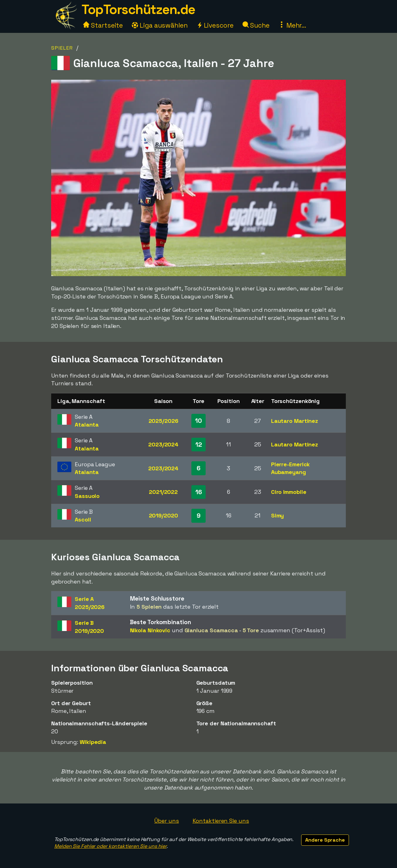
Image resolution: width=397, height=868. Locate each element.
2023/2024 (163, 444)
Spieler (62, 48)
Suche (256, 25)
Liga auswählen (160, 25)
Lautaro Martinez (294, 421)
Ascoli (83, 519)
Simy (278, 515)
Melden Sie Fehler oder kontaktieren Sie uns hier (110, 846)
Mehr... (292, 25)
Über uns (166, 821)
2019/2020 (163, 515)
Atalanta (87, 425)
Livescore (215, 25)
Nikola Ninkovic (150, 630)
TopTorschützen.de (138, 9)
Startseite (103, 25)
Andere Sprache (325, 840)
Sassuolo (87, 496)
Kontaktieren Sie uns (221, 821)
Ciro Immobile (289, 492)
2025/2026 (163, 421)
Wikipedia (93, 742)
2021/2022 (163, 492)
